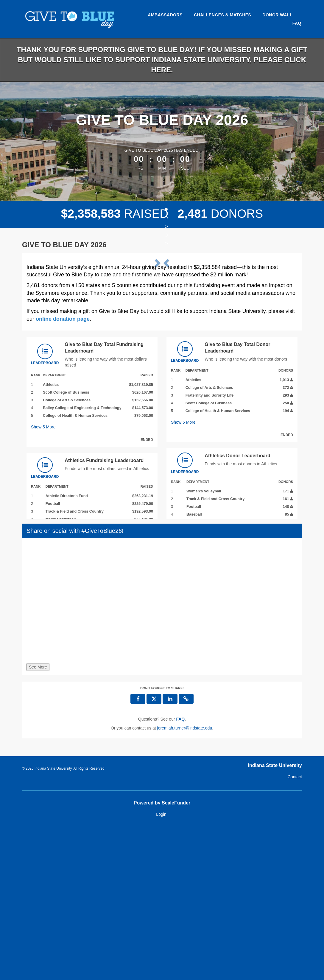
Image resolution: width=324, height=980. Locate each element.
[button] (47, 334)
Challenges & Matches (223, 15)
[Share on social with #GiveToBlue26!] (162, 754)
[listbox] (162, 334)
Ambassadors (165, 15)
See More (38, 819)
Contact (295, 929)
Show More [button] (43, 579)
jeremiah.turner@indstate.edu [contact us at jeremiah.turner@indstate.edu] (185, 880)
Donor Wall (277, 15)
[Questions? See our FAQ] (180, 871)
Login (161, 966)
